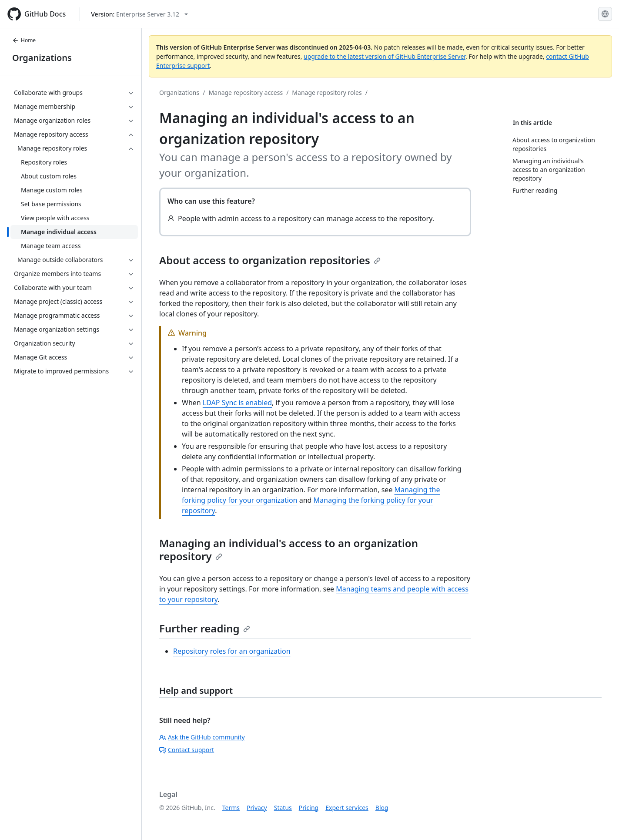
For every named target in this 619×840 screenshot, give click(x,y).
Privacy (257, 808)
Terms (231, 808)
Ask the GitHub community (202, 737)
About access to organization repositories (270, 260)
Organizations (42, 58)
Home (24, 40)
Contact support (187, 750)
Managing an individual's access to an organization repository (289, 549)
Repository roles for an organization (232, 651)
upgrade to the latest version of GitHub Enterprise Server (385, 56)
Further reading (205, 628)
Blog (382, 808)
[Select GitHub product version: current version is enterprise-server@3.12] (139, 14)
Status (283, 808)
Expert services (347, 808)
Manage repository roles (327, 92)
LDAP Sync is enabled (237, 403)
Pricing (309, 808)
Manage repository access (246, 92)
